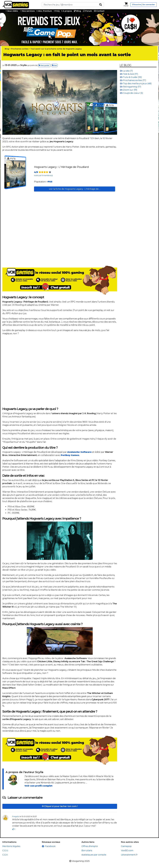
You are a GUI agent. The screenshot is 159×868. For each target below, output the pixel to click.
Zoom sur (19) (129, 90)
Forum (87, 11)
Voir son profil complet (38, 786)
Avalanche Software (79, 452)
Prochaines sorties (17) (133, 80)
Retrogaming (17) (131, 87)
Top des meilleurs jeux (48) (136, 84)
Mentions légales (11, 846)
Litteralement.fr (129, 855)
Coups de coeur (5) (132, 93)
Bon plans (87, 850)
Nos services (28, 11)
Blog (77, 11)
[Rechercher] (70, 5)
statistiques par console (94, 855)
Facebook (49, 846)
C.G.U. (5, 850)
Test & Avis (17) (129, 74)
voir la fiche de (75, 189)
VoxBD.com (127, 850)
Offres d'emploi (90, 846)
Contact (99, 11)
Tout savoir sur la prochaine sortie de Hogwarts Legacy (56, 49)
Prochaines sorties (20, 49)
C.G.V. (5, 855)
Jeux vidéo (12, 11)
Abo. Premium (44, 11)
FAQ (57, 11)
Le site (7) (127, 71)
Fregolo (16, 816)
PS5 (50, 182)
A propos (67, 11)
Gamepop (126, 846)
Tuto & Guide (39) (131, 77)
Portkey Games (70, 455)
